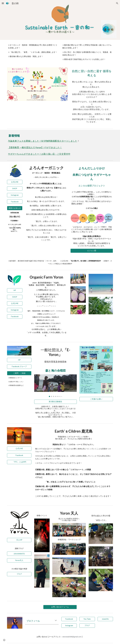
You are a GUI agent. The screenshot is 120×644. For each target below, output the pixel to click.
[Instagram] (15, 195)
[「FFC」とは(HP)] (19, 462)
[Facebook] (15, 202)
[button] (3, 3)
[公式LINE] (15, 182)
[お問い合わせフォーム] (60, 607)
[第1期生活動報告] (55, 402)
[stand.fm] (105, 619)
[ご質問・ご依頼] (19, 373)
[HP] (15, 290)
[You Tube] (87, 619)
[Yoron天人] (19, 560)
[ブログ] (19, 574)
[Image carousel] (55, 386)
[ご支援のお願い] (96, 399)
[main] (33, 51)
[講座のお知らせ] (15, 208)
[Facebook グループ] (19, 367)
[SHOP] (15, 189)
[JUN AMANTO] (19, 554)
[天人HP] (19, 540)
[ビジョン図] (92, 251)
